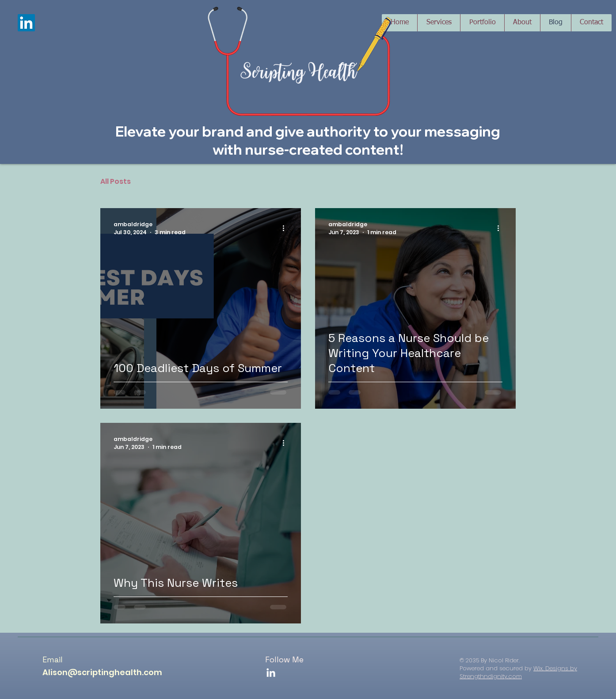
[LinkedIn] (26, 23)
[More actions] (286, 228)
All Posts (116, 181)
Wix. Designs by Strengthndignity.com (518, 672)
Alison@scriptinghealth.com (102, 672)
